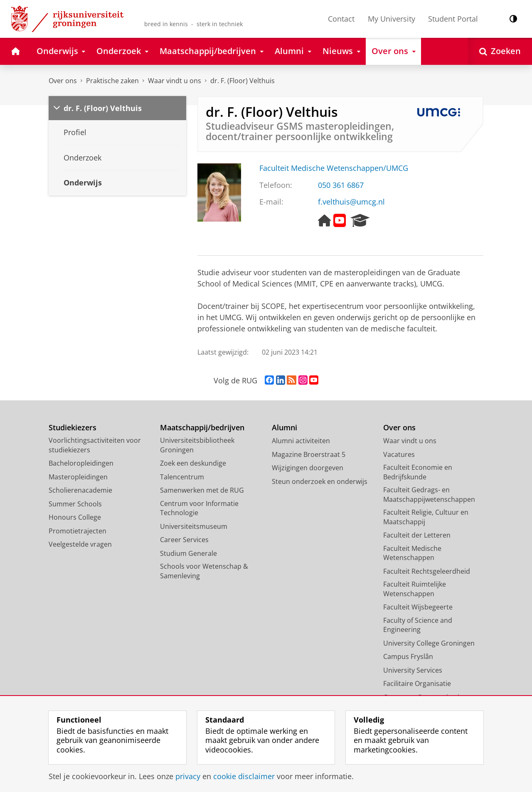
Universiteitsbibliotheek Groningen (197, 445)
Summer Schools (75, 504)
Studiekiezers (73, 428)
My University (392, 19)
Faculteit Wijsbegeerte (418, 607)
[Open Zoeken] (500, 51)
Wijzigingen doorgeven (308, 468)
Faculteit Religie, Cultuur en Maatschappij (426, 517)
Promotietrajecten (78, 531)
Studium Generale (188, 553)
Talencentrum (182, 477)
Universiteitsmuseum (194, 526)
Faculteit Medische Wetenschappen (412, 553)
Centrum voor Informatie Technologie (199, 508)
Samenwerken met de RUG (202, 490)
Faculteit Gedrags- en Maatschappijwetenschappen (429, 495)
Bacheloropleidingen (81, 463)
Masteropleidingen (78, 477)
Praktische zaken (112, 81)
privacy (188, 776)
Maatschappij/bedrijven (202, 428)
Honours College (75, 517)
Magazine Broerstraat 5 (309, 454)
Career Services (184, 540)
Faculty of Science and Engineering (418, 625)
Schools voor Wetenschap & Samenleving (204, 571)
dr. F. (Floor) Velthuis (243, 81)
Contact (341, 19)
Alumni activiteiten (301, 441)
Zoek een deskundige (193, 463)
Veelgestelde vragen (80, 544)
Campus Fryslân (408, 656)
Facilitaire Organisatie (417, 683)
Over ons (63, 81)
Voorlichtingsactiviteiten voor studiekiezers (95, 445)
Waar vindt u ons (175, 81)
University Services (413, 670)
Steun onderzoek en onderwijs (320, 481)
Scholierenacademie (80, 490)
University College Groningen (429, 643)
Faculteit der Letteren (417, 535)
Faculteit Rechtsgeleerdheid (427, 571)
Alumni (284, 428)
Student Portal (453, 19)
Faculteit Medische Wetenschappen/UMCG (334, 168)
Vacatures (399, 454)
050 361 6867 (341, 185)
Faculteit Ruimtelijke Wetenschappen (415, 589)
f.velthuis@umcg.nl (351, 202)
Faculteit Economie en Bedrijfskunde (418, 472)
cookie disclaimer (244, 776)
